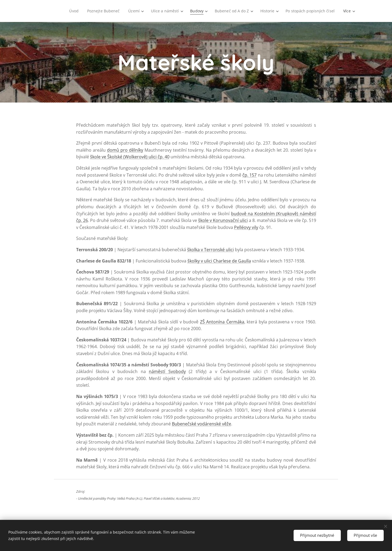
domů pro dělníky (125, 150)
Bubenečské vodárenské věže (201, 424)
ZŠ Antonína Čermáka (222, 322)
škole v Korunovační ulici (223, 220)
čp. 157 (249, 175)
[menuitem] (71, 11)
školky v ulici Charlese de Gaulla (219, 261)
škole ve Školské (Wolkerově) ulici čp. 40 (130, 157)
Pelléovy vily (246, 227)
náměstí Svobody (167, 371)
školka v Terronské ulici (210, 250)
